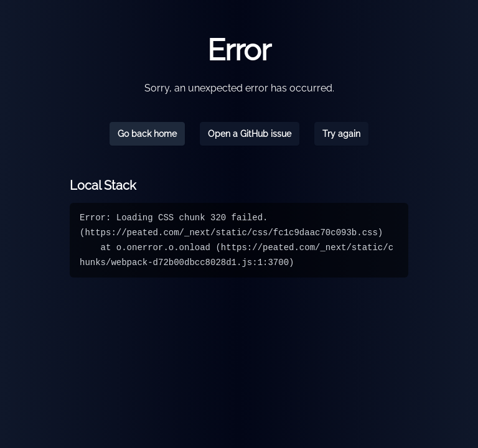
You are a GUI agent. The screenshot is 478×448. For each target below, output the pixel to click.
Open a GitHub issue (250, 134)
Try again (341, 134)
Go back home (147, 134)
